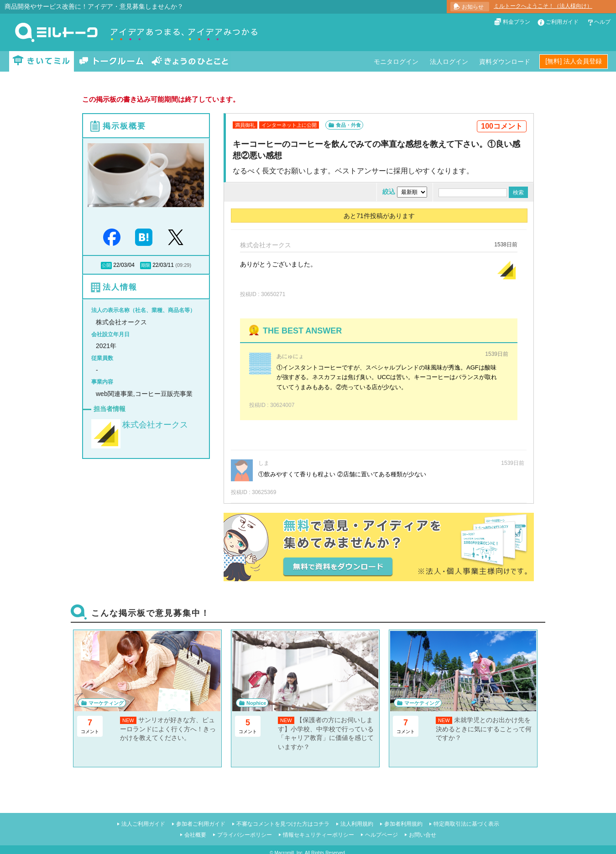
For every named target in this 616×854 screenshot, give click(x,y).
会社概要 (195, 835)
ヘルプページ (381, 835)
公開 (106, 265)
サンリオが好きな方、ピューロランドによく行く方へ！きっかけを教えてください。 (168, 729)
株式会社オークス (155, 425)
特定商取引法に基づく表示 (466, 824)
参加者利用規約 (403, 824)
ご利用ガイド (562, 22)
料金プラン (517, 22)
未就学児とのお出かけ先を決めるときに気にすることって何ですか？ (484, 729)
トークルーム (111, 61)
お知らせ (473, 7)
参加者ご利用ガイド (201, 824)
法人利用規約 (357, 824)
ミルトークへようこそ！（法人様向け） (543, 6)
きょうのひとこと (190, 61)
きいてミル (42, 61)
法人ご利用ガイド (143, 824)
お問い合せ (423, 835)
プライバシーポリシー (245, 835)
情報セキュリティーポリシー (318, 835)
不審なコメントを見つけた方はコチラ (283, 824)
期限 (146, 265)
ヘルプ (602, 22)
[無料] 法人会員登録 (574, 61)
